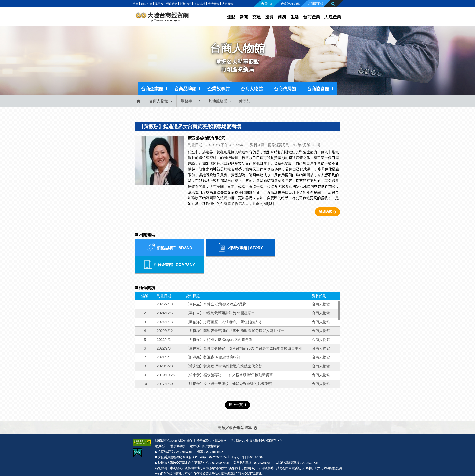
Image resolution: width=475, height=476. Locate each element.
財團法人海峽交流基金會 (174, 446)
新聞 (244, 17)
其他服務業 (218, 101)
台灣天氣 (214, 4)
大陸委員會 (185, 424)
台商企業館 (152, 89)
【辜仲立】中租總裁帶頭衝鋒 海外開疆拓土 (220, 296)
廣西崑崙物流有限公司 (207, 138)
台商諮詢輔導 (290, 4)
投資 (269, 17)
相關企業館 (307, 248)
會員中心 (267, 4)
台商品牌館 (185, 89)
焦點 (231, 17)
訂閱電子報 (315, 4)
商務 (282, 17)
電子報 (159, 4)
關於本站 (186, 4)
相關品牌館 (168, 248)
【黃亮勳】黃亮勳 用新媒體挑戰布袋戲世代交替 (224, 349)
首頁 (135, 4)
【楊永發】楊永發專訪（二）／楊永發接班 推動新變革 (229, 358)
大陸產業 (333, 17)
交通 (257, 17)
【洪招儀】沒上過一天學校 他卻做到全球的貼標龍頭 (229, 367)
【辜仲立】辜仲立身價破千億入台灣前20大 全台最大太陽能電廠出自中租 (244, 331)
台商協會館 (318, 89)
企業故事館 (219, 89)
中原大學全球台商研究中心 (264, 424)
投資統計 (200, 4)
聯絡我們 (172, 4)
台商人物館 (252, 89)
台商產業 (312, 17)
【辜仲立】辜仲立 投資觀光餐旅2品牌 (216, 287)
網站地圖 (147, 4)
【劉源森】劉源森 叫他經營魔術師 (213, 340)
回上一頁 (236, 388)
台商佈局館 (285, 89)
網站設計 (179, 451)
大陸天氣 (228, 4)
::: (130, 4)
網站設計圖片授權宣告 (205, 429)
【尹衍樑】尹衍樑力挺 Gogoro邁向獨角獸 (219, 323)
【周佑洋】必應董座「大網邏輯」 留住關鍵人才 (224, 305)
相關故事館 (237, 248)
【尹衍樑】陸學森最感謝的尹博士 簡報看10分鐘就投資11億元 (235, 314)
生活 (295, 17)
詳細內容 (326, 212)
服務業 (187, 101)
